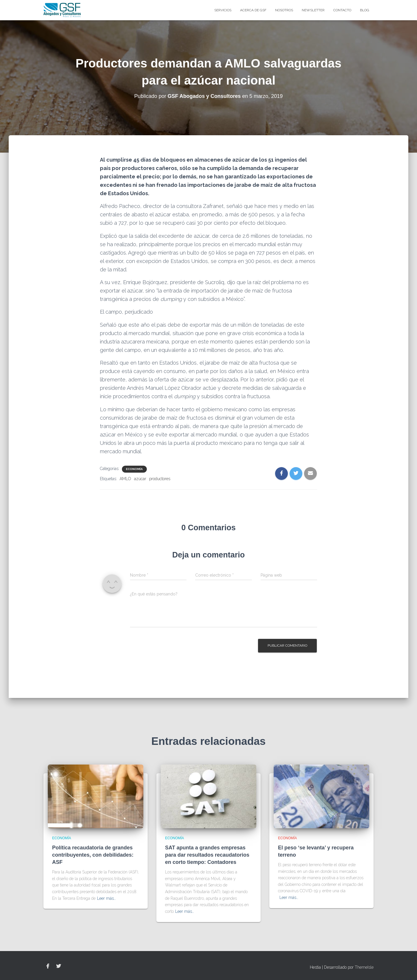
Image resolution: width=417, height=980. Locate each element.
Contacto (342, 10)
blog (365, 10)
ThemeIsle (364, 967)
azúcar (140, 479)
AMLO (125, 479)
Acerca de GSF (253, 10)
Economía (134, 469)
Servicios (223, 10)
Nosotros (284, 10)
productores (160, 479)
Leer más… (106, 898)
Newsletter (313, 10)
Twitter (58, 966)
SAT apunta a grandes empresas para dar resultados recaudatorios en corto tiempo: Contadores (207, 855)
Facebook (48, 966)
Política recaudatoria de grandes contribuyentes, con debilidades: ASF (93, 855)
